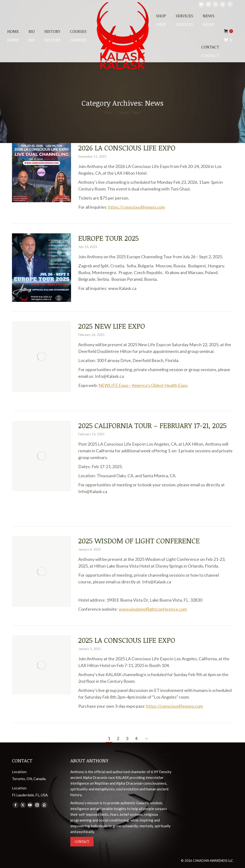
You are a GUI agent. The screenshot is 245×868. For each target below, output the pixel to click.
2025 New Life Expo (112, 326)
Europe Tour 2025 (109, 238)
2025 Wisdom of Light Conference (139, 541)
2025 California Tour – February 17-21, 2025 (152, 425)
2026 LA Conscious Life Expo (127, 148)
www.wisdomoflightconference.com (153, 609)
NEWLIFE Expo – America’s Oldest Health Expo (143, 385)
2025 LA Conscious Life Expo (127, 640)
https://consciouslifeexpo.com (136, 207)
